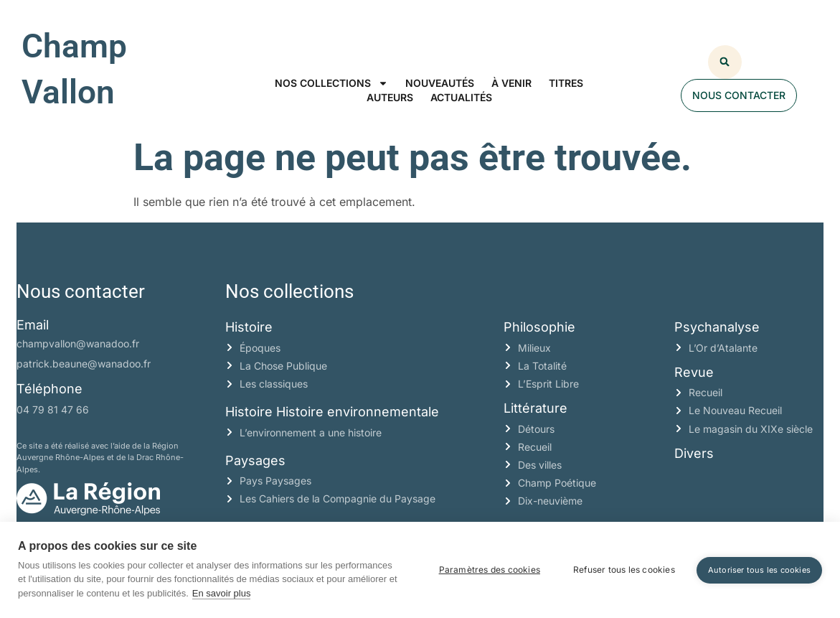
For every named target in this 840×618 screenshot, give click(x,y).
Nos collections (331, 83)
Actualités (461, 97)
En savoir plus (222, 593)
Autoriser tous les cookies (759, 570)
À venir (511, 83)
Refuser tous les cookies (624, 570)
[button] (725, 62)
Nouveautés (440, 83)
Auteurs (390, 97)
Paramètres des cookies (490, 570)
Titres (566, 83)
